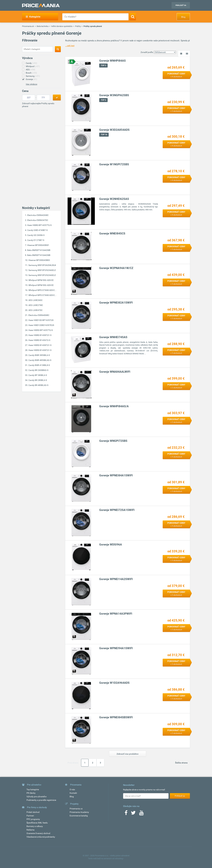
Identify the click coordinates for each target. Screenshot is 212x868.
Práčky (78, 26)
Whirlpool (33, 66)
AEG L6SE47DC (35, 310)
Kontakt (73, 793)
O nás (72, 789)
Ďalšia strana (181, 763)
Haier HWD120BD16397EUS (41, 325)
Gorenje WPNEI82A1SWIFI (116, 303)
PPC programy (33, 819)
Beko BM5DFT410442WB (39, 250)
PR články (31, 793)
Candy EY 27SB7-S (36, 240)
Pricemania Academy (79, 812)
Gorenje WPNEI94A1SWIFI (116, 648)
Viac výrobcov (32, 84)
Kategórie (33, 17)
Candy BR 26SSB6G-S (38, 370)
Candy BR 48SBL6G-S (38, 385)
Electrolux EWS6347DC (38, 220)
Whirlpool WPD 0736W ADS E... (42, 290)
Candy (31, 63)
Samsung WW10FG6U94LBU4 (42, 265)
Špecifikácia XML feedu (37, 823)
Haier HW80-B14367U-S (39, 340)
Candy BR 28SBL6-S (38, 380)
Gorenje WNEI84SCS (112, 233)
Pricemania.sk (28, 26)
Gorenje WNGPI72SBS (113, 441)
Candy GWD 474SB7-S (37, 230)
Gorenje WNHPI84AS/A (114, 406)
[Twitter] (133, 814)
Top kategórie (33, 789)
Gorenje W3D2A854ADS (114, 130)
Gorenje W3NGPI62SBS (114, 95)
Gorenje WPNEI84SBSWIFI (116, 717)
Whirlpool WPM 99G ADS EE (41, 280)
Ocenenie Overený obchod (38, 833)
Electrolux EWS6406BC (39, 315)
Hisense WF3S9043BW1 (38, 245)
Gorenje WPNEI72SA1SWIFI (117, 510)
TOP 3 (103, 65)
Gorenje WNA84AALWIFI (115, 372)
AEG (30, 70)
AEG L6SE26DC (35, 300)
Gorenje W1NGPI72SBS (114, 164)
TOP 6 (103, 100)
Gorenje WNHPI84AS (112, 61)
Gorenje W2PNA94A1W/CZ (116, 268)
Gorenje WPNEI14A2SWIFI (116, 579)
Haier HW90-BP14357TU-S (41, 330)
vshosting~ (119, 859)
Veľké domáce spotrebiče (62, 26)
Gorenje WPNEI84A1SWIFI (116, 475)
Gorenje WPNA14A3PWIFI (116, 614)
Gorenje (31, 79)
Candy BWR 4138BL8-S (39, 365)
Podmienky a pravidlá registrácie (41, 800)
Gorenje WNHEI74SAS (113, 337)
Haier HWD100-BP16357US (41, 320)
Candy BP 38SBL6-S (38, 375)
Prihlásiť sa (181, 5)
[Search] (133, 17)
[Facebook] (126, 814)
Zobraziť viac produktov (128, 754)
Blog (183, 17)
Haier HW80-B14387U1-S (40, 335)
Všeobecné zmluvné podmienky (41, 837)
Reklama (30, 830)
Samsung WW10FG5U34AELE (42, 270)
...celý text (70, 46)
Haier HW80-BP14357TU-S (39, 225)
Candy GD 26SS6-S (36, 235)
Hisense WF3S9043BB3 (39, 260)
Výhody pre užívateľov (37, 797)
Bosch (31, 73)
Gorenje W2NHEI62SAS (114, 199)
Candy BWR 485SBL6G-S (40, 360)
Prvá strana (73, 763)
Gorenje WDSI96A (111, 545)
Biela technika (43, 26)
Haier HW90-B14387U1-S (40, 345)
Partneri (30, 816)
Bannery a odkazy (35, 826)
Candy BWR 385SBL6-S (39, 355)
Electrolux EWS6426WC (38, 215)
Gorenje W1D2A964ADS (114, 683)
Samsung (33, 76)
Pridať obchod (33, 812)
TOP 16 (104, 134)
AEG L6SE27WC (36, 305)
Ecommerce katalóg (79, 816)
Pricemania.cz (76, 809)
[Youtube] (141, 814)
